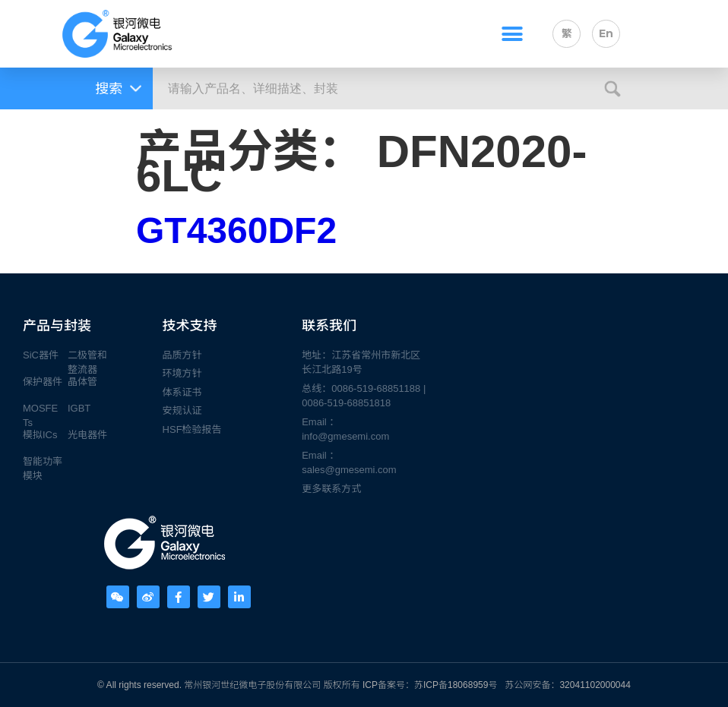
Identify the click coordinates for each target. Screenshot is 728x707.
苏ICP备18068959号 (456, 685)
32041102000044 (595, 685)
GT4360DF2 (236, 230)
